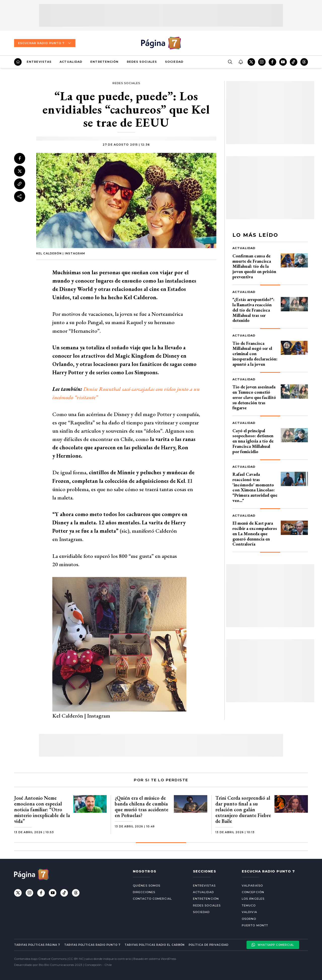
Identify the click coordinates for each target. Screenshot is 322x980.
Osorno (249, 919)
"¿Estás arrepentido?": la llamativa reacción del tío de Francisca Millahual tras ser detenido (253, 310)
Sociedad (174, 62)
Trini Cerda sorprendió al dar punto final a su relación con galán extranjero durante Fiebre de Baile (243, 809)
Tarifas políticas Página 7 (37, 945)
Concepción (253, 892)
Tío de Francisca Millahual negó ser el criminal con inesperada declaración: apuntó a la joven (255, 354)
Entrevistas (39, 62)
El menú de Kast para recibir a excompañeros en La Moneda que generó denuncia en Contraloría (255, 533)
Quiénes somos (147, 886)
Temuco (249, 905)
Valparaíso (252, 886)
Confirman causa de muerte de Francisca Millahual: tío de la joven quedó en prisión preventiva (254, 266)
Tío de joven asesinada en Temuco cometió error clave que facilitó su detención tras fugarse (254, 397)
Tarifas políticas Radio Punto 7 (92, 945)
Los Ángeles (253, 899)
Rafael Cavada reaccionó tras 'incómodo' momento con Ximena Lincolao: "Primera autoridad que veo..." (255, 487)
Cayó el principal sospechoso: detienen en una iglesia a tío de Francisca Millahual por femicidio (253, 441)
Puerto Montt (255, 925)
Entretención (104, 62)
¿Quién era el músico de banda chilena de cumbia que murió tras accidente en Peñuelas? (142, 807)
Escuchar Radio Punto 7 (45, 43)
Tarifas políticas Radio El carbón (154, 945)
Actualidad (71, 62)
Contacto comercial (152, 899)
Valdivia (249, 912)
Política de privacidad (209, 945)
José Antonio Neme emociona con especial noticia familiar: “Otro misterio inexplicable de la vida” (42, 809)
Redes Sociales (142, 62)
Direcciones (144, 892)
